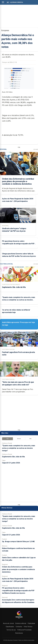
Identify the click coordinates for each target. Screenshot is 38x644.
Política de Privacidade (25, 630)
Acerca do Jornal (8, 623)
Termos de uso (11, 630)
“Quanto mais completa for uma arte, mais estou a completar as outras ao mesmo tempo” (19, 300)
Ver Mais (36, 149)
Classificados (10, 627)
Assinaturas (19, 633)
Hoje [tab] (7, 439)
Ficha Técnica (28, 627)
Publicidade (31, 623)
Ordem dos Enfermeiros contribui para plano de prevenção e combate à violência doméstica (18, 181)
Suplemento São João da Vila (14, 287)
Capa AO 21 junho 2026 (11, 463)
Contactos (19, 627)
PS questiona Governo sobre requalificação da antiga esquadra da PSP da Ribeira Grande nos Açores (18, 244)
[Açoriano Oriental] (19, 619)
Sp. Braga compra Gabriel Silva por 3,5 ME (18, 541)
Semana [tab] (19, 439)
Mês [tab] (31, 439)
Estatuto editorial (21, 623)
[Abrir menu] (3, 2)
